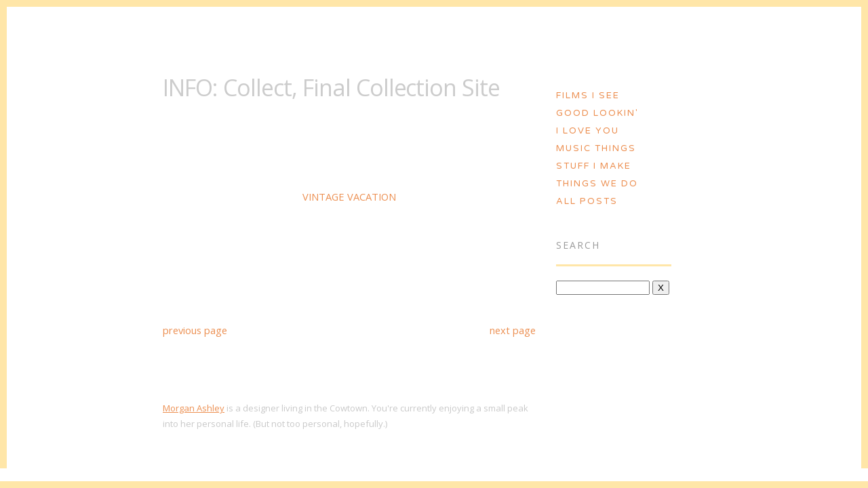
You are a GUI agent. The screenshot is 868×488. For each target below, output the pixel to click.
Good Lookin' (597, 113)
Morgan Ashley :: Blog (435, 32)
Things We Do (597, 184)
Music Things (596, 148)
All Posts (587, 201)
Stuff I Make (594, 166)
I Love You (588, 131)
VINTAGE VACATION (349, 197)
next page (513, 330)
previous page (195, 330)
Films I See (588, 96)
